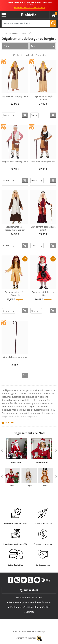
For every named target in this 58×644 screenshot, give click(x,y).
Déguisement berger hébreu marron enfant (15, 228)
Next (56, 450)
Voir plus (10, 423)
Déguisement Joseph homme (43, 98)
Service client (29, 590)
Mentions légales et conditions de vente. (30, 602)
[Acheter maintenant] (25, 115)
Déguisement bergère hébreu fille (15, 294)
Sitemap (30, 612)
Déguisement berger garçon (15, 162)
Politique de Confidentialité (24, 607)
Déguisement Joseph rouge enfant (43, 228)
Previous (2, 450)
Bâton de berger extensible (15, 357)
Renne (46, 486)
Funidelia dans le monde (29, 597)
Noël (12, 486)
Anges (29, 486)
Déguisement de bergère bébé (43, 294)
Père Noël (17, 462)
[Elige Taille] (9, 115)
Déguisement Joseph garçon (15, 96)
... (2, 33)
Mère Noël (42, 462)
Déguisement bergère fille (43, 162)
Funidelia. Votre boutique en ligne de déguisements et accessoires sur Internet (28, 15)
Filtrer (7, 46)
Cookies (46, 607)
